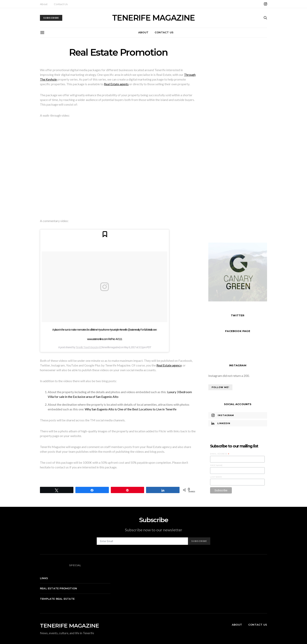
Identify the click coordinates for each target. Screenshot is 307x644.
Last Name (216, 477)
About (44, 4)
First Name (216, 465)
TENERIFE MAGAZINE (153, 18)
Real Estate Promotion (58, 588)
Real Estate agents (116, 84)
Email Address (220, 454)
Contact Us (61, 4)
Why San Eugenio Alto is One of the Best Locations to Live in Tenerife (131, 409)
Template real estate (57, 599)
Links (44, 578)
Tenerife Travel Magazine (87, 347)
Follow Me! (220, 387)
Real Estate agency (169, 365)
